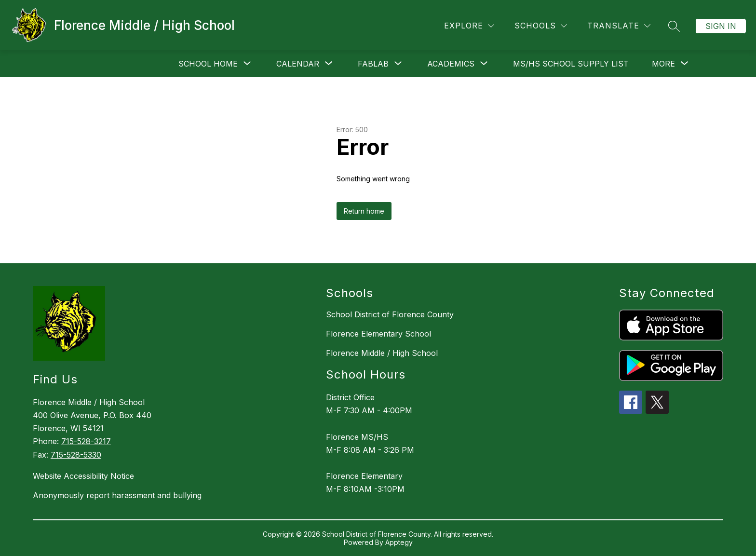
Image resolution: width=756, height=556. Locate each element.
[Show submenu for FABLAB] (373, 64)
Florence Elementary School (378, 334)
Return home (364, 211)
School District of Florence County (390, 314)
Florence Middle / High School (382, 353)
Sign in (721, 26)
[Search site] (674, 26)
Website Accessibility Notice (83, 476)
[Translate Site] (619, 26)
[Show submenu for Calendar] (298, 64)
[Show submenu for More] (663, 64)
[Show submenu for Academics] (451, 64)
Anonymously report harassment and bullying (117, 495)
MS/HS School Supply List (571, 64)
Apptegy (399, 542)
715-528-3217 (86, 441)
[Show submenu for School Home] (208, 64)
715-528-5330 (76, 455)
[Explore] (469, 26)
